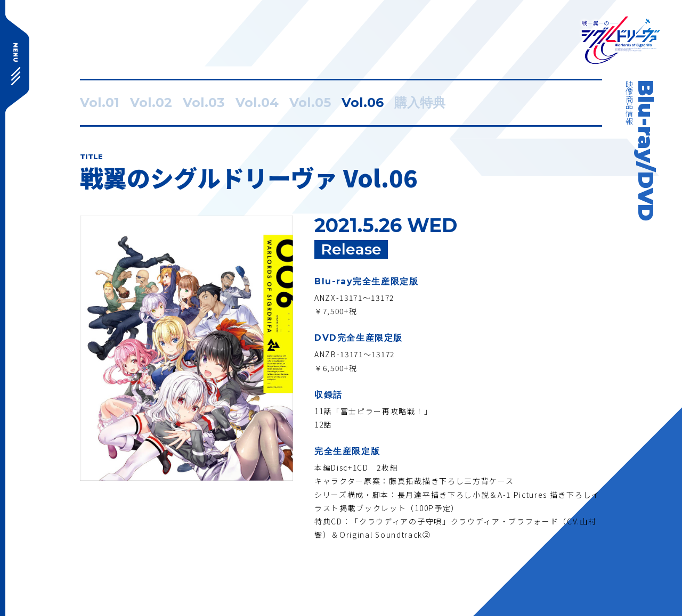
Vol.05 (310, 102)
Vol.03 (204, 102)
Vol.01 (100, 102)
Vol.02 (151, 102)
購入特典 (420, 102)
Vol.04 (257, 102)
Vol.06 (363, 102)
